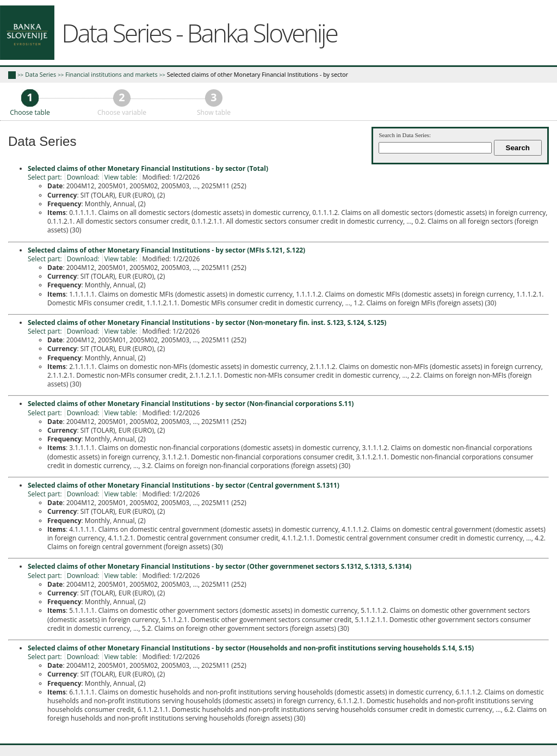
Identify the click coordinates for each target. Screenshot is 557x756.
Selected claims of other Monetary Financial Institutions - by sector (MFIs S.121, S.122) (166, 250)
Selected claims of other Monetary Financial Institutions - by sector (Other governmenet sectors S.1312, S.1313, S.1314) (219, 566)
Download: (83, 177)
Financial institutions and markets (111, 74)
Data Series (41, 74)
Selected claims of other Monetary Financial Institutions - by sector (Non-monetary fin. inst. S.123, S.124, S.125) (207, 322)
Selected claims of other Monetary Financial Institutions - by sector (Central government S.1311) (184, 485)
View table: (121, 177)
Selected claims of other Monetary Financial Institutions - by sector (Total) (148, 168)
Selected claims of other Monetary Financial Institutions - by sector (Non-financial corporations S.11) (191, 404)
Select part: (45, 177)
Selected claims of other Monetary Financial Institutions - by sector (258, 74)
